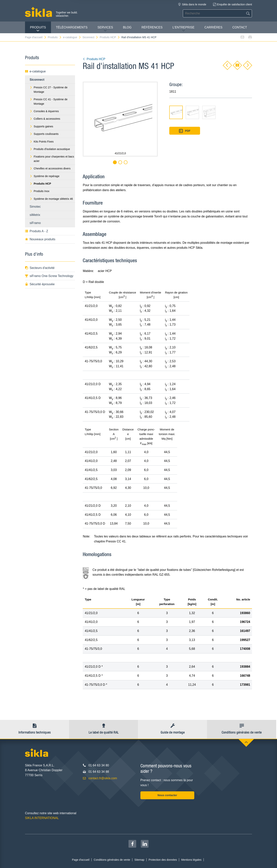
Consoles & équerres (44, 111)
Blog (127, 27)
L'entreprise (184, 29)
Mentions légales (191, 860)
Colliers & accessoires (45, 119)
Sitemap (139, 860)
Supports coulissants (44, 134)
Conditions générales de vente (112, 860)
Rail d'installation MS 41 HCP (139, 37)
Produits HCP (110, 37)
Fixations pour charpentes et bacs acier (52, 159)
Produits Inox (40, 191)
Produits (38, 29)
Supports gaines (41, 126)
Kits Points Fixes (42, 142)
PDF (185, 131)
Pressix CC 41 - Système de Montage (49, 101)
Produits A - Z (37, 231)
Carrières (213, 27)
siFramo (35, 223)
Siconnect (90, 37)
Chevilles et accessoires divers (50, 168)
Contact (240, 27)
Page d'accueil (36, 37)
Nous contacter (167, 795)
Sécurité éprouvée (40, 284)
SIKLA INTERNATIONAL (42, 818)
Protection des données (163, 860)
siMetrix (35, 215)
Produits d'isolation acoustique (50, 149)
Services (105, 29)
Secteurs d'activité (40, 268)
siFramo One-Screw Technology (49, 276)
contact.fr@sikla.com (103, 778)
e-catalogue (72, 37)
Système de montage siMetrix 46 (51, 199)
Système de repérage (45, 176)
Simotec (35, 207)
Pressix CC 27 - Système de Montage (49, 90)
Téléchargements (72, 27)
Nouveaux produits (40, 239)
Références (152, 27)
